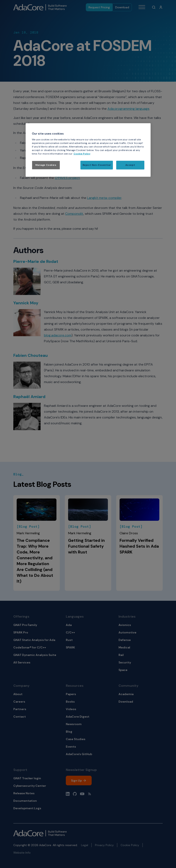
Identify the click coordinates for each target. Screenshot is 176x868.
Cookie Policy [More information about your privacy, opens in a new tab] (82, 154)
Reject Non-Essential (97, 165)
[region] (88, 150)
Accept (130, 165)
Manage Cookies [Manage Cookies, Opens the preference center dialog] (46, 165)
